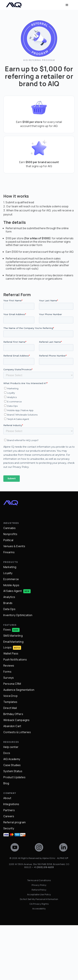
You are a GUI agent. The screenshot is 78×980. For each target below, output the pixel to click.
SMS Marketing (13, 691)
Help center (11, 802)
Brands (8, 658)
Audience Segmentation (19, 745)
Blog (6, 838)
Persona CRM (12, 739)
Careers (9, 871)
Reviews (9, 721)
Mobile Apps (11, 640)
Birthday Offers (13, 769)
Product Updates (14, 832)
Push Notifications (15, 715)
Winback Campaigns (16, 775)
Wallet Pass (11, 709)
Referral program (14, 877)
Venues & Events (14, 601)
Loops (7, 702)
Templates (10, 757)
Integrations (11, 859)
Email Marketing (13, 697)
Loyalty (8, 628)
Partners (9, 865)
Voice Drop (10, 751)
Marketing (10, 622)
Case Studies (12, 820)
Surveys (9, 733)
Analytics (9, 652)
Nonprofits (10, 589)
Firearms (9, 607)
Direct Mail (10, 763)
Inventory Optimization (18, 670)
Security (9, 883)
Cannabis (9, 583)
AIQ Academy (12, 814)
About (7, 853)
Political (8, 595)
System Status (13, 826)
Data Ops (9, 664)
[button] (67, 5)
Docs (7, 808)
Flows (7, 685)
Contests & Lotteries (17, 787)
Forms (7, 727)
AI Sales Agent (13, 646)
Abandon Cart (12, 781)
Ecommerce (11, 634)
